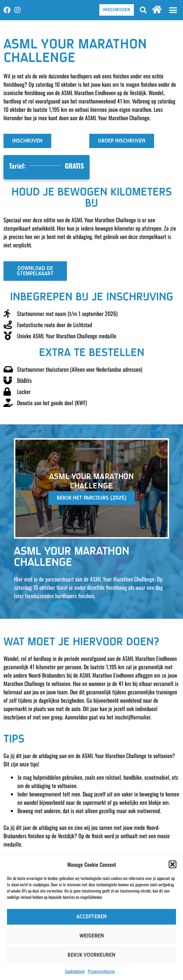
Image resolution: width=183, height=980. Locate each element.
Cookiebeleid (75, 971)
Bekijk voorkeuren (91, 955)
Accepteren (91, 917)
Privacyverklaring (101, 971)
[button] (173, 864)
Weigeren (92, 936)
